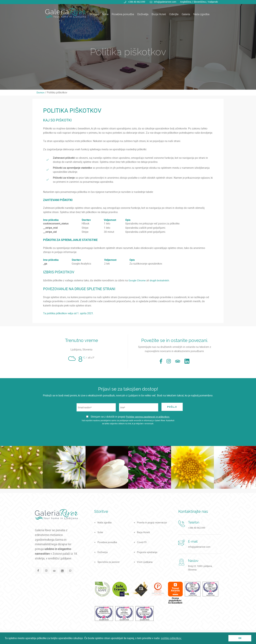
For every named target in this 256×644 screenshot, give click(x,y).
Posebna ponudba (123, 14)
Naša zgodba (201, 14)
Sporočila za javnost (109, 562)
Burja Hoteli (159, 14)
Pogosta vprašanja (148, 552)
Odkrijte (174, 14)
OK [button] (240, 638)
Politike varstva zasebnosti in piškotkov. (148, 417)
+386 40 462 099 (137, 2)
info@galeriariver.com (165, 2)
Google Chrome (137, 280)
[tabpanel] (128, 45)
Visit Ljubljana (145, 562)
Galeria (186, 14)
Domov (94, 14)
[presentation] (128, 436)
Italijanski (213, 2)
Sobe (105, 14)
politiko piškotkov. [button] (171, 638)
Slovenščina (200, 2)
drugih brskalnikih (161, 280)
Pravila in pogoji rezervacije (153, 522)
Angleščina (186, 2)
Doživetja (143, 14)
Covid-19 (142, 542)
